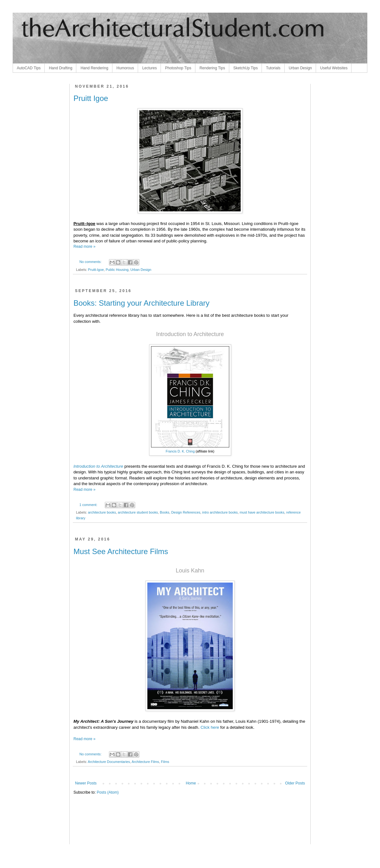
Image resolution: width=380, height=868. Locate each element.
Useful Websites (334, 68)
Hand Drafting (60, 68)
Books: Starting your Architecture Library (142, 303)
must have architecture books (262, 512)
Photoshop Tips (178, 68)
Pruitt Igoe (91, 98)
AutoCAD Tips (29, 68)
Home (191, 783)
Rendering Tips (212, 68)
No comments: (91, 262)
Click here (210, 727)
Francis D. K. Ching (180, 451)
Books (165, 512)
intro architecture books (220, 512)
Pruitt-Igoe (96, 270)
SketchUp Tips (246, 68)
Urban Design (300, 68)
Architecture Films (145, 762)
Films (165, 762)
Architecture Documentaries (109, 762)
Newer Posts (86, 783)
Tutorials (273, 68)
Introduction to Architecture (98, 466)
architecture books (102, 512)
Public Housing (117, 270)
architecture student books (138, 512)
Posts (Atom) (108, 792)
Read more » (84, 247)
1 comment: (89, 505)
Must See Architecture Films (121, 551)
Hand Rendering (94, 68)
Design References (186, 512)
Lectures (149, 68)
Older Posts (295, 783)
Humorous (125, 68)
